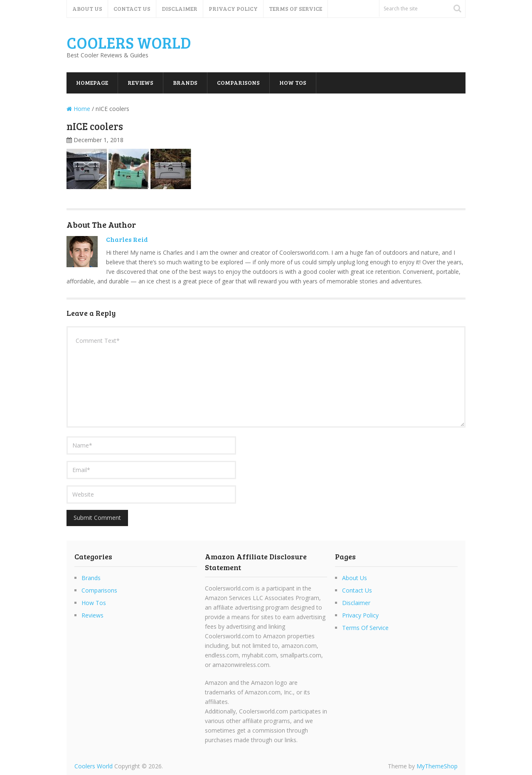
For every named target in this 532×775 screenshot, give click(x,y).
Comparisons (238, 82)
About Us (87, 9)
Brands (185, 82)
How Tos (293, 82)
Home (78, 109)
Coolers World (129, 42)
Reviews (140, 82)
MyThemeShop (437, 766)
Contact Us (132, 9)
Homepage (92, 82)
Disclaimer (180, 9)
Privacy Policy (233, 9)
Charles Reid (127, 239)
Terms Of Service (296, 9)
